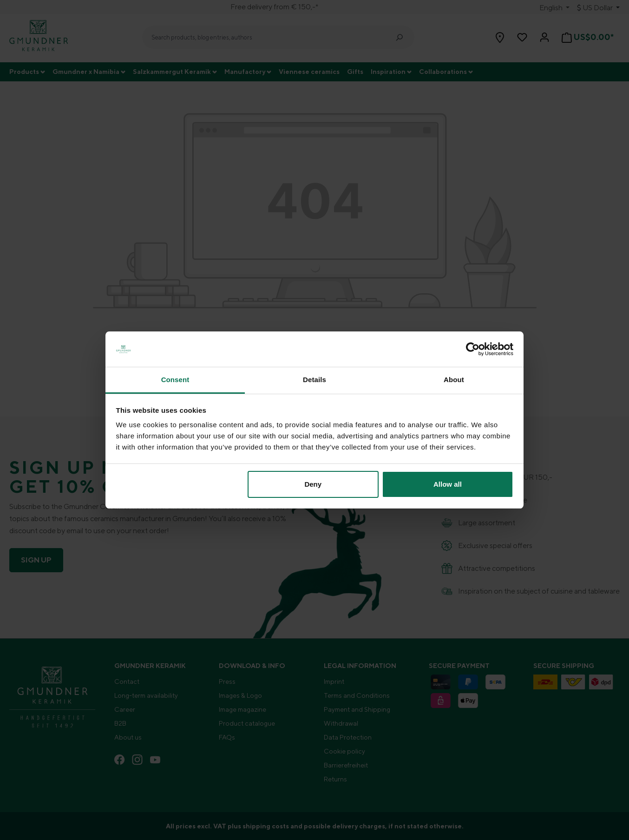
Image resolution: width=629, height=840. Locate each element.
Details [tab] (314, 380)
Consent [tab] (175, 380)
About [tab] (454, 380)
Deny (313, 484)
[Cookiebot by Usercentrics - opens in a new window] (473, 349)
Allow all (448, 484)
